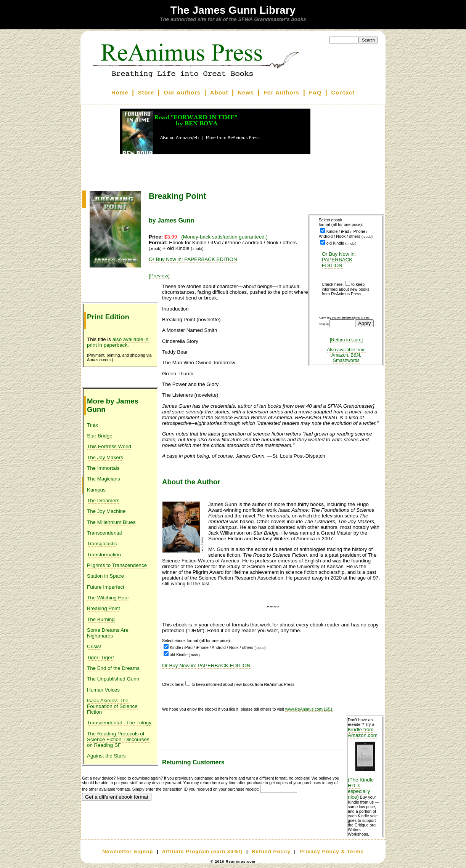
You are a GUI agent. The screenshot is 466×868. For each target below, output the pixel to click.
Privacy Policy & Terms (331, 851)
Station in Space (105, 576)
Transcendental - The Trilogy (119, 723)
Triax (92, 425)
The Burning (101, 619)
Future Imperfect (106, 587)
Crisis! (94, 646)
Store (146, 93)
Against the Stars (106, 756)
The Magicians (104, 479)
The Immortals (103, 468)
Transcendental (104, 533)
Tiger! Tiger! (100, 657)
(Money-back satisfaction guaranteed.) (224, 237)
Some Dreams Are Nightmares (108, 633)
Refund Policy (271, 851)
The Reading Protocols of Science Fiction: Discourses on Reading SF (118, 739)
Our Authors (182, 93)
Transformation (104, 555)
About (219, 93)
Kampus (96, 490)
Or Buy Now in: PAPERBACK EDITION (339, 260)
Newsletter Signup (128, 851)
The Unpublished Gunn (113, 679)
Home (120, 93)
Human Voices (103, 690)
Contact (343, 93)
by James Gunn (171, 220)
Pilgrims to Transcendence (117, 565)
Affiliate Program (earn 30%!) (202, 851)
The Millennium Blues (111, 522)
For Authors (281, 93)
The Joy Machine (106, 511)
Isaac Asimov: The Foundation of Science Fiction (112, 706)
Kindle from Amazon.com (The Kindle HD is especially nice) (365, 763)
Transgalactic (102, 544)
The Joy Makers (105, 457)
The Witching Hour (108, 598)
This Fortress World (109, 446)
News (246, 93)
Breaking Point (104, 608)
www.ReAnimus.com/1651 (309, 709)
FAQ (315, 93)
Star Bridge (100, 436)
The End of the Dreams (113, 668)
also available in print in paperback (118, 342)
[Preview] (159, 276)
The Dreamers (103, 500)
